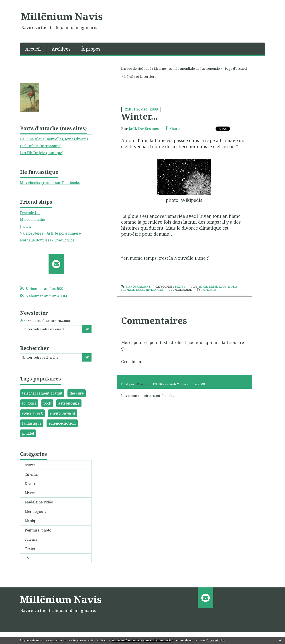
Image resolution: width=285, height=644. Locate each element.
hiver (203, 287)
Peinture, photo (38, 530)
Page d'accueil (236, 68)
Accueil (33, 49)
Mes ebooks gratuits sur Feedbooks (50, 183)
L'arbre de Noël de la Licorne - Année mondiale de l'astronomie (170, 68)
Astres (30, 465)
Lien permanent (136, 287)
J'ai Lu (25, 226)
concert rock (32, 413)
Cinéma (31, 474)
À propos (91, 49)
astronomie (69, 403)
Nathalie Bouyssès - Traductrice (47, 240)
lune (223, 287)
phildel (28, 433)
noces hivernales (150, 290)
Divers (30, 484)
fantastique (32, 423)
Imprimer (206, 290)
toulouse (29, 403)
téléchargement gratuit (42, 393)
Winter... (139, 116)
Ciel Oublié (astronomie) (41, 146)
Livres (30, 493)
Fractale (143, 384)
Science (31, 539)
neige (213, 287)
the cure (77, 393)
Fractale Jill (30, 213)
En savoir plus (216, 640)
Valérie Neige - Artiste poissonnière (50, 233)
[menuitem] (33, 49)
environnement (63, 413)
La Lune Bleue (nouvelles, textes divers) (54, 139)
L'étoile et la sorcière (140, 77)
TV (27, 558)
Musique (32, 521)
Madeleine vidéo (39, 502)
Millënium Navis (62, 16)
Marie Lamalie (33, 219)
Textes (30, 549)
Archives (61, 49)
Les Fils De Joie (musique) (42, 153)
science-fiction (62, 423)
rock (47, 403)
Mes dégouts (35, 511)
